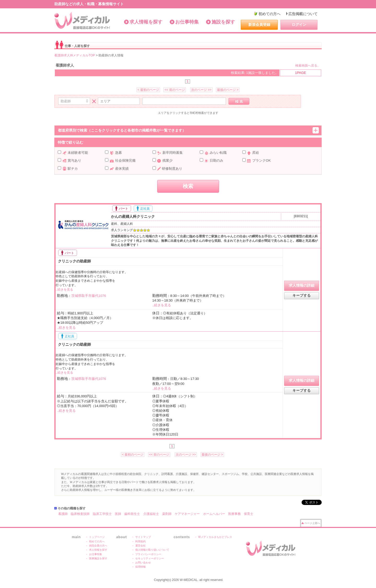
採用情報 (140, 567)
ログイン (299, 25)
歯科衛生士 (132, 514)
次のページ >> (201, 90)
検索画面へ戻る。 (308, 66)
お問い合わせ (143, 563)
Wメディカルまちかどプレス (215, 537)
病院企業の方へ (98, 546)
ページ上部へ (312, 523)
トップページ (97, 537)
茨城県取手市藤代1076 (89, 296)
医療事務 (234, 514)
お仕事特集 (187, 22)
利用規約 (140, 541)
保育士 (249, 514)
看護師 (63, 514)
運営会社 (140, 546)
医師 (118, 514)
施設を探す (223, 22)
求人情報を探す (146, 22)
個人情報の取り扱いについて (152, 550)
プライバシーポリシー (148, 554)
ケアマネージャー (187, 514)
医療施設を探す (98, 558)
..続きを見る (64, 290)
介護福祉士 (151, 514)
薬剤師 (167, 514)
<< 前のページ (175, 90)
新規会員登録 (259, 25)
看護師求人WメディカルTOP (75, 55)
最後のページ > (228, 90)
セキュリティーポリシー (150, 558)
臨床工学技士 (102, 514)
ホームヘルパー (214, 514)
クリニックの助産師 (74, 261)
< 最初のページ (148, 90)
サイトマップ (143, 537)
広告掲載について (303, 14)
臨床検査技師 (80, 514)
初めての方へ (269, 14)
